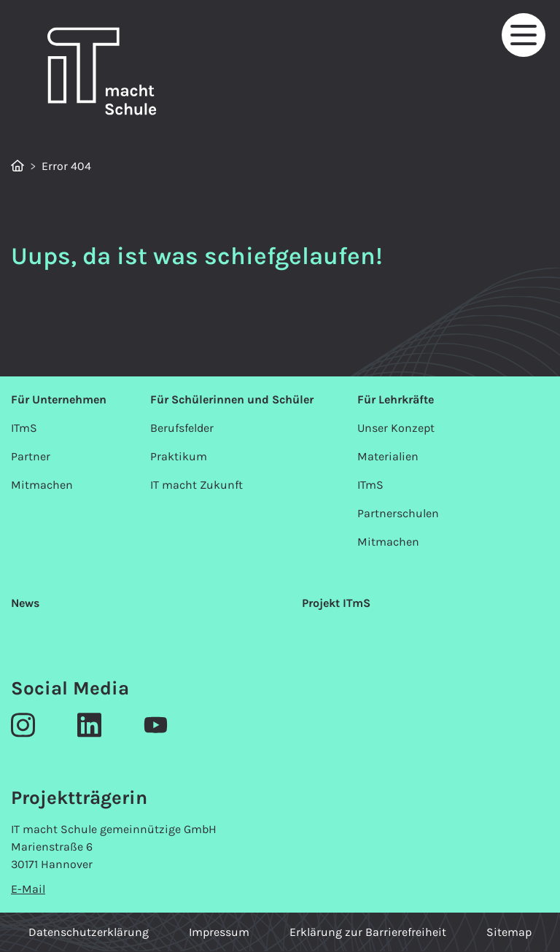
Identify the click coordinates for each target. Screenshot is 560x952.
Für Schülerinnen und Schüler (232, 399)
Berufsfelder (182, 428)
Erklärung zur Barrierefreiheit (368, 932)
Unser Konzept (396, 428)
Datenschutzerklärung (89, 932)
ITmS (24, 428)
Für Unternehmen (59, 399)
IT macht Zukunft (197, 485)
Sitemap (509, 932)
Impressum (219, 932)
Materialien (388, 456)
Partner (31, 456)
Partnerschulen (398, 513)
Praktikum (179, 456)
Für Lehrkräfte (396, 399)
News (25, 603)
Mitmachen (42, 485)
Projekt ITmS (336, 603)
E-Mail (28, 889)
